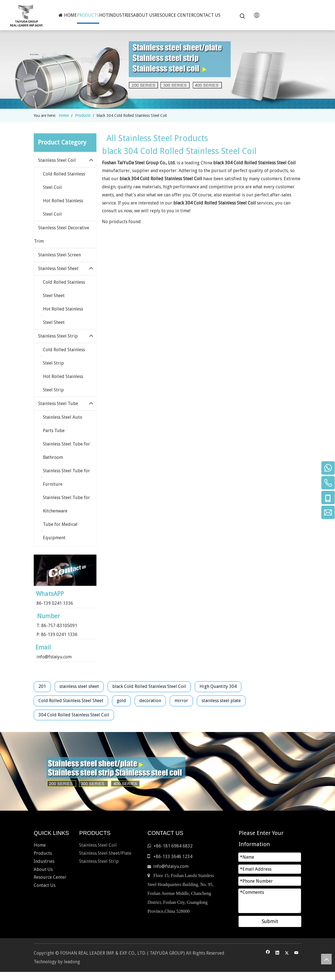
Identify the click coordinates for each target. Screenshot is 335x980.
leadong (72, 962)
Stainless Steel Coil (67, 160)
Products (43, 853)
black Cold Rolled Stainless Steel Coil (149, 686)
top (326, 959)
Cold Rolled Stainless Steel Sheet (71, 701)
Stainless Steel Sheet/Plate (105, 853)
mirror (181, 701)
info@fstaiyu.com (54, 657)
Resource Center (50, 877)
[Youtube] (296, 953)
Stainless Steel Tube (67, 404)
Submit (270, 921)
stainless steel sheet (79, 686)
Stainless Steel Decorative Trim (62, 234)
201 (42, 686)
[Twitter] (287, 953)
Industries (44, 861)
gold (121, 701)
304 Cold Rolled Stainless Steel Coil (74, 715)
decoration (150, 701)
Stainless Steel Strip (67, 336)
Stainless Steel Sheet (67, 269)
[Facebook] (268, 953)
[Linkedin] (277, 953)
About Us (43, 869)
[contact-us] (65, 570)
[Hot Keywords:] (242, 16)
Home (40, 845)
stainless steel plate (221, 701)
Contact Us (45, 885)
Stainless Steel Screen (60, 255)
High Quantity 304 (218, 686)
